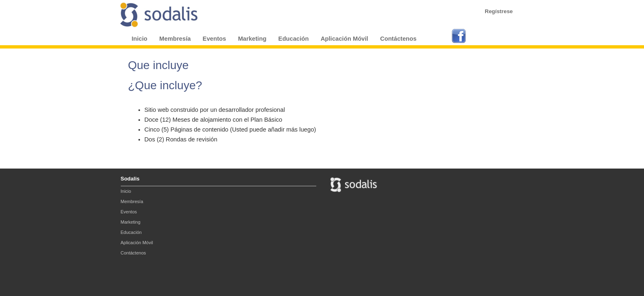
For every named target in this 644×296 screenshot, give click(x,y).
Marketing (252, 39)
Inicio (140, 39)
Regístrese (499, 11)
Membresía (175, 39)
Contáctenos (398, 39)
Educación (294, 39)
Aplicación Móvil (345, 39)
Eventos (214, 39)
